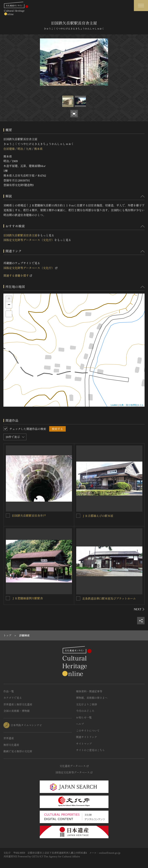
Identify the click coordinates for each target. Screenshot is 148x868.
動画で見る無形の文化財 (18, 751)
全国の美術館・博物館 (17, 711)
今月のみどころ (85, 711)
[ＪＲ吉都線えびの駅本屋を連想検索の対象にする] (78, 516)
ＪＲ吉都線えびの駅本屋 (98, 516)
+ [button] (9, 299)
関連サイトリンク (87, 737)
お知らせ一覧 (84, 717)
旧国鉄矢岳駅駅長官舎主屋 (20, 235)
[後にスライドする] (139, 609)
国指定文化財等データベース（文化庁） (29, 240)
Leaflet (114, 405)
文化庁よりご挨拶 (87, 704)
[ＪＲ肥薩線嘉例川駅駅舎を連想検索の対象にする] (8, 598)
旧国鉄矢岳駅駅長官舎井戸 (29, 515)
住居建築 (9, 149)
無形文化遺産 (11, 745)
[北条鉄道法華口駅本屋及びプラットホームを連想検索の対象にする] (78, 598)
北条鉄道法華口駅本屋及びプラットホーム (109, 598)
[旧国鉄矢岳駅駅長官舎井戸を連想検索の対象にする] (8, 515)
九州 (29, 149)
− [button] (9, 305)
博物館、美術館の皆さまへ (92, 698)
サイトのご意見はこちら (90, 750)
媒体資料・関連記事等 (89, 691)
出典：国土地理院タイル (131, 405)
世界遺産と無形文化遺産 (18, 704)
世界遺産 (9, 738)
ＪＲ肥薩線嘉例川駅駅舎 (27, 598)
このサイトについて (88, 730)
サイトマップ (84, 744)
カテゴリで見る (13, 698)
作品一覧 (9, 691)
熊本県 (38, 149)
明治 (20, 149)
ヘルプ (80, 724)
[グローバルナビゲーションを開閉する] (141, 6)
